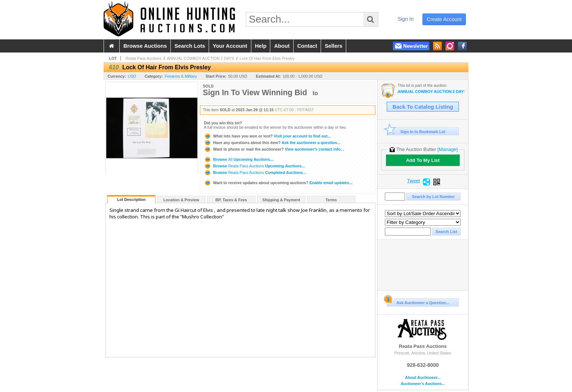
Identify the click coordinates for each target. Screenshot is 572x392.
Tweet (414, 181)
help (261, 46)
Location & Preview (181, 200)
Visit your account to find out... (267, 136)
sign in (406, 19)
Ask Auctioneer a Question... (418, 302)
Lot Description (131, 199)
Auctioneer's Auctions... (423, 384)
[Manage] (447, 149)
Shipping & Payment (281, 200)
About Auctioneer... (423, 378)
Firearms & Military (181, 76)
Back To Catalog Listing (423, 107)
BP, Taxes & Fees (231, 200)
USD (132, 76)
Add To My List (423, 160)
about (282, 46)
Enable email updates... (278, 183)
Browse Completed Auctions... (255, 172)
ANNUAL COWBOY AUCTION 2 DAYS (200, 58)
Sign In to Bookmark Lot (416, 131)
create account (444, 19)
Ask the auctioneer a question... (272, 143)
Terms (331, 200)
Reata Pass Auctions (143, 58)
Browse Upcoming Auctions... (239, 159)
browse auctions (145, 46)
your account (230, 46)
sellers (333, 46)
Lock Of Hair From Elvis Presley (267, 58)
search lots (190, 46)
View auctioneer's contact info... (274, 149)
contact (307, 46)
